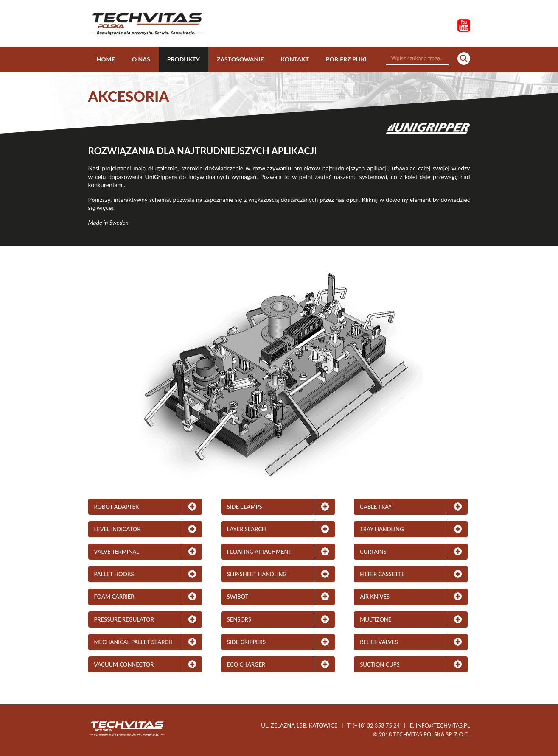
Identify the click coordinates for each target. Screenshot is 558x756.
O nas (141, 59)
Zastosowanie (240, 59)
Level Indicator (118, 529)
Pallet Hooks (114, 574)
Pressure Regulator (124, 619)
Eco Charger (246, 664)
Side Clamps (245, 507)
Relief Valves (379, 642)
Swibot (238, 597)
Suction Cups (380, 664)
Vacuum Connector (124, 664)
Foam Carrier (114, 597)
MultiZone (376, 619)
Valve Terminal (117, 552)
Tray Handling (382, 529)
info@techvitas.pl (443, 725)
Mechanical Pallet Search (133, 642)
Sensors (239, 619)
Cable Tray (376, 507)
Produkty (184, 59)
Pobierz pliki (346, 59)
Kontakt (295, 59)
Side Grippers (246, 642)
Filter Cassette (382, 574)
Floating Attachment (259, 552)
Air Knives (375, 597)
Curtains (373, 552)
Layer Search (247, 529)
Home (106, 59)
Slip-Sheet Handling (257, 574)
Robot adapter (117, 507)
